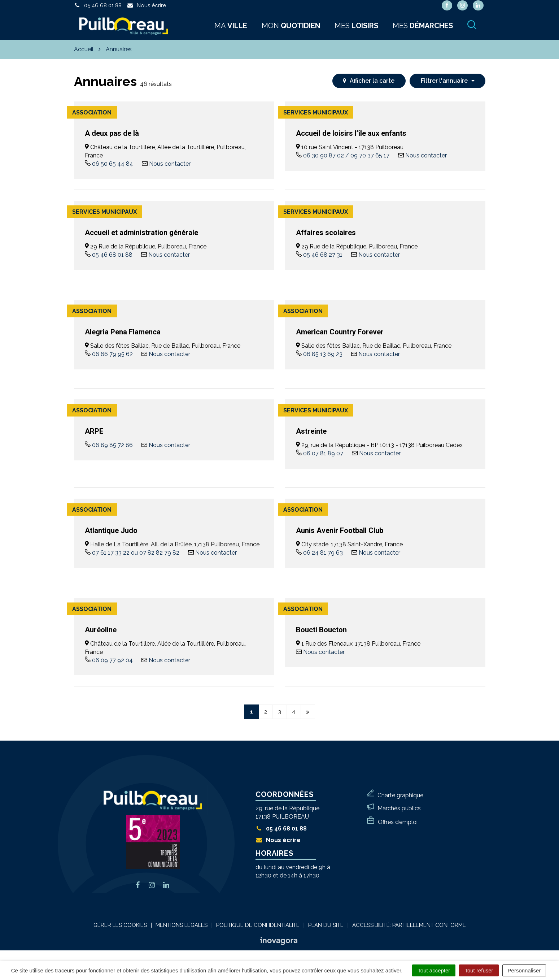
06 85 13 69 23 (323, 354)
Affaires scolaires (326, 233)
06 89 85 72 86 (112, 445)
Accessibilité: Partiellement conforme (409, 925)
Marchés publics (399, 808)
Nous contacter (170, 164)
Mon (291, 26)
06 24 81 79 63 (323, 553)
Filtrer (448, 81)
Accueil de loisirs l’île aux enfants (351, 133)
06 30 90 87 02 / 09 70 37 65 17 (346, 155)
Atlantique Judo (111, 530)
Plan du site (326, 925)
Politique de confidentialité (258, 925)
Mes (356, 26)
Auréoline (101, 630)
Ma (231, 26)
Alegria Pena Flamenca (123, 332)
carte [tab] (368, 81)
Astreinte (311, 431)
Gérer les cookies (120, 925)
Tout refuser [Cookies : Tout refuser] (479, 970)
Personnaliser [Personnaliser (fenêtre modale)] (524, 970)
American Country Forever (340, 332)
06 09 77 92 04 (112, 660)
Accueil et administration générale (141, 233)
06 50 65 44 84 (113, 164)
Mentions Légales (182, 925)
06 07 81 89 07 (323, 453)
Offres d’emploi (398, 822)
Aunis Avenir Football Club (340, 530)
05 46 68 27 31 (323, 255)
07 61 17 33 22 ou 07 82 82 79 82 (136, 553)
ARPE (94, 431)
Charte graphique (400, 795)
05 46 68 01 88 (112, 255)
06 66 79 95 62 (112, 354)
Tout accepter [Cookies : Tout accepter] (434, 970)
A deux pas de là (112, 133)
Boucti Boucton (321, 630)
